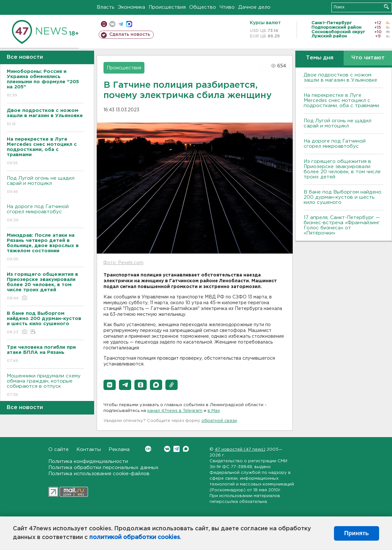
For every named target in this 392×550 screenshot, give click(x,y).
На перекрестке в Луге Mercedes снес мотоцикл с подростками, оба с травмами (341, 100)
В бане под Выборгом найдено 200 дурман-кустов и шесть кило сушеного (343, 197)
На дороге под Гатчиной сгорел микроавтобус (45, 214)
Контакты (89, 450)
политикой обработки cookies (135, 537)
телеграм (121, 24)
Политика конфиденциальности (88, 461)
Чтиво (227, 7)
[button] (110, 385)
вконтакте (112, 24)
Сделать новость (130, 35)
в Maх (214, 411)
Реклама (119, 450)
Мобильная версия (104, 24)
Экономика (132, 7)
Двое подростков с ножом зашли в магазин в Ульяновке (340, 78)
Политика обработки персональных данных (103, 468)
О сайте (59, 450)
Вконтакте (148, 449)
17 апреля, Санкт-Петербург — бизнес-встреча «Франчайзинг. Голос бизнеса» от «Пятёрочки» (342, 225)
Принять (357, 533)
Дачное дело (254, 7)
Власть (106, 7)
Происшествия (167, 7)
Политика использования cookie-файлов (99, 474)
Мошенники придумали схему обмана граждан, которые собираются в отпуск (45, 386)
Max (186, 449)
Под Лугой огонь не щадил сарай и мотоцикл (45, 185)
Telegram (176, 449)
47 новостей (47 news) (240, 450)
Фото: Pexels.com (123, 263)
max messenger (129, 24)
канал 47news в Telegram (175, 411)
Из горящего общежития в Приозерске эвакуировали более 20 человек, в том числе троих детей (342, 169)
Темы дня (320, 58)
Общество (203, 7)
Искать (386, 7)
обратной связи (219, 421)
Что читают (368, 58)
